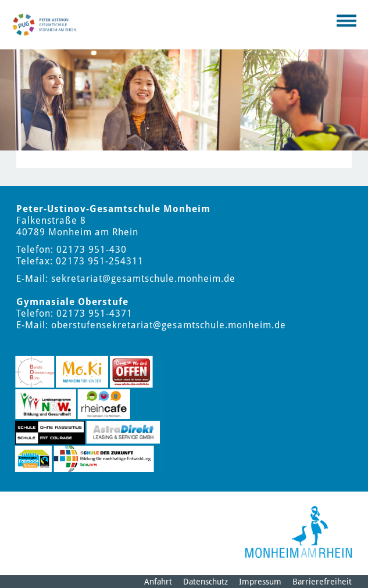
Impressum (260, 582)
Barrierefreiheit (322, 582)
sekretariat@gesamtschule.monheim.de (143, 279)
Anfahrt (158, 582)
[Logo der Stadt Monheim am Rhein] (299, 532)
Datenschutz (206, 582)
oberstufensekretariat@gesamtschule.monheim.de (169, 325)
